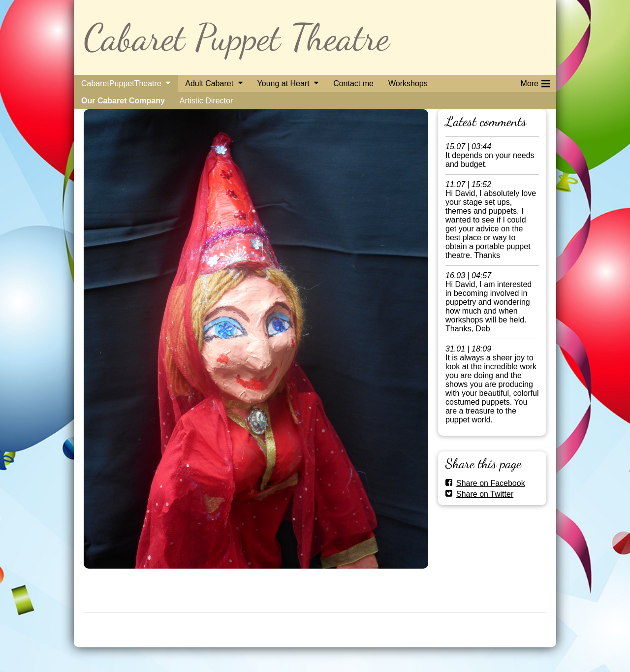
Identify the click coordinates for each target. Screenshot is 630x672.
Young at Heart (283, 83)
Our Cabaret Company (123, 101)
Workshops (408, 83)
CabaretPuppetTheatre (121, 83)
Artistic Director (206, 101)
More (535, 82)
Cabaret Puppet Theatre (236, 37)
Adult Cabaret (209, 83)
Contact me (353, 83)
